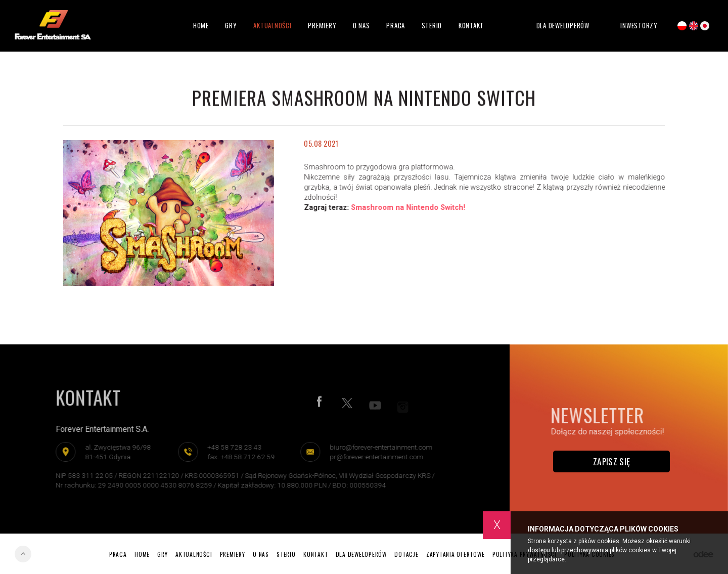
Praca (396, 26)
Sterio (432, 26)
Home (201, 26)
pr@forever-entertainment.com (373, 457)
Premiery (322, 26)
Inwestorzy (639, 26)
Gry (231, 26)
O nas (361, 26)
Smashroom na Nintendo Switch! (409, 208)
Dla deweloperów (563, 26)
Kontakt (471, 26)
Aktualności (272, 26)
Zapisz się (611, 461)
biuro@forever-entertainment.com (378, 447)
